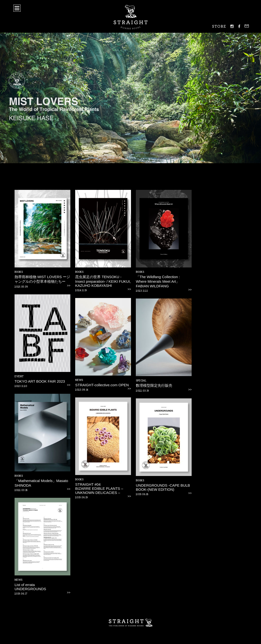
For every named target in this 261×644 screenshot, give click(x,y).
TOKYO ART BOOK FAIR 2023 (40, 381)
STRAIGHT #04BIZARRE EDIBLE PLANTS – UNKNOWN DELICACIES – (99, 488)
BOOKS (19, 272)
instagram (232, 26)
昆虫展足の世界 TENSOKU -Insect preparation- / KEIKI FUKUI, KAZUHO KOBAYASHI (103, 281)
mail (247, 26)
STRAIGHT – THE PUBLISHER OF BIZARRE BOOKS (130, 623)
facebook (239, 26)
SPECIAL (141, 380)
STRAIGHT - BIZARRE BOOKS (131, 17)
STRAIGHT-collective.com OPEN (102, 385)
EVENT (19, 376)
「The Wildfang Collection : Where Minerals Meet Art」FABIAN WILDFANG (158, 281)
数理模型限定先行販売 (154, 385)
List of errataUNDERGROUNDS (30, 587)
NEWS (79, 380)
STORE (219, 26)
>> (69, 286)
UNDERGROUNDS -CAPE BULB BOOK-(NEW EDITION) (163, 487)
